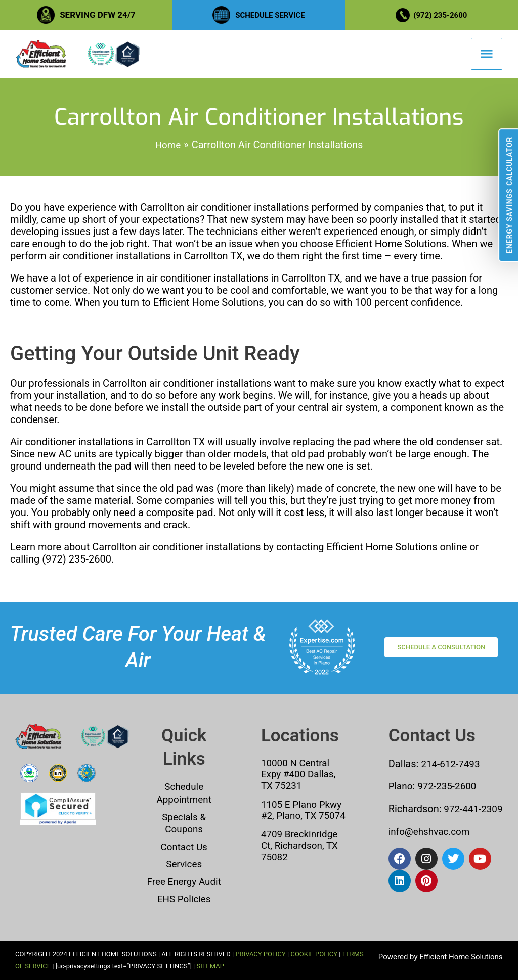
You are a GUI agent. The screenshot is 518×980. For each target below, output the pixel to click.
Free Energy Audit (184, 882)
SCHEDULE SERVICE (270, 15)
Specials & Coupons (184, 824)
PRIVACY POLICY (260, 954)
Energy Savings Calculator (509, 195)
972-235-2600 (450, 788)
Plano (401, 788)
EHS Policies (184, 899)
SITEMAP (210, 966)
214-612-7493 (452, 766)
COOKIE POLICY (314, 954)
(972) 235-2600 (443, 15)
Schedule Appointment (184, 795)
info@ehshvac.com (432, 845)
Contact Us (184, 848)
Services (184, 865)
